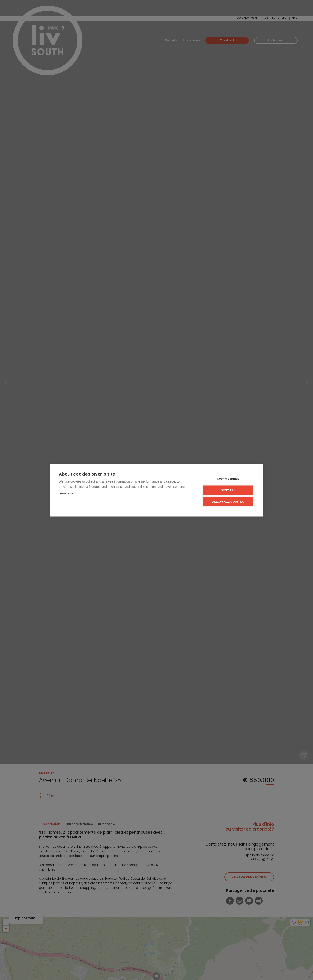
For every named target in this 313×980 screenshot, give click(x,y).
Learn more (66, 493)
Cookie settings (228, 478)
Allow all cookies (228, 502)
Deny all (228, 490)
